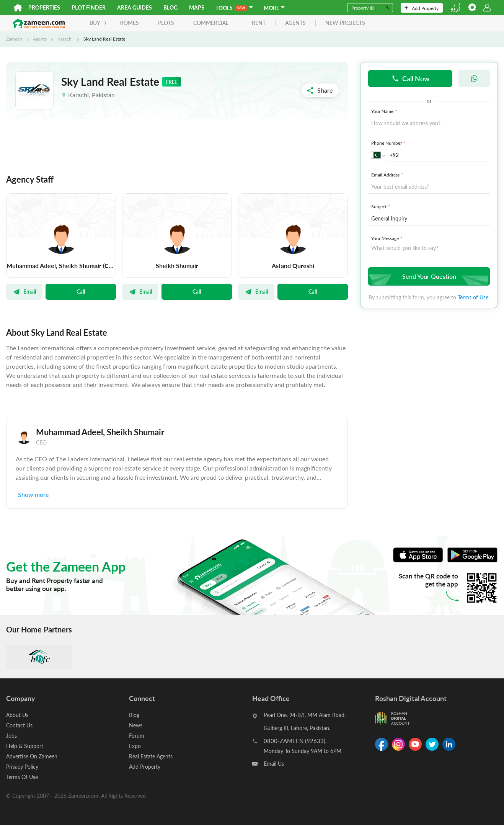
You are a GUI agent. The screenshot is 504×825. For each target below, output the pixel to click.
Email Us (274, 764)
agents (295, 23)
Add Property (422, 8)
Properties (44, 7)
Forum (137, 736)
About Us (17, 715)
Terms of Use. (474, 297)
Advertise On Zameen (32, 756)
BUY (98, 23)
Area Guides (135, 7)
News (136, 725)
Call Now (410, 78)
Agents (40, 39)
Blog (170, 7)
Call (81, 291)
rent (259, 23)
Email (24, 291)
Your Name (385, 111)
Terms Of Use (22, 777)
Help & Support (25, 746)
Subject (381, 206)
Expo (135, 746)
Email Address (388, 175)
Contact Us (19, 725)
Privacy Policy (22, 767)
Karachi (65, 39)
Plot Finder (89, 7)
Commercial (211, 23)
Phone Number (389, 143)
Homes (129, 23)
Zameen (14, 39)
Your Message (387, 238)
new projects (345, 23)
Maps (197, 7)
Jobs (11, 736)
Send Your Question (428, 276)
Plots (166, 23)
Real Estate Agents (151, 756)
